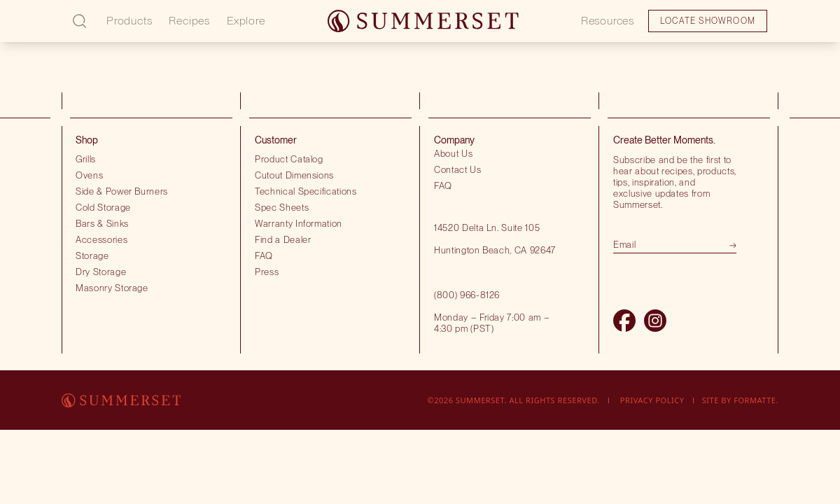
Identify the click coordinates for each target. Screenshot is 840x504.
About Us (453, 153)
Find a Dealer (283, 239)
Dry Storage (101, 272)
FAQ (264, 255)
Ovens (89, 175)
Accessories (101, 239)
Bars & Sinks (102, 223)
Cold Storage (103, 207)
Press (267, 272)
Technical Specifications (306, 191)
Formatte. (756, 400)
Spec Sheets (282, 207)
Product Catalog (289, 159)
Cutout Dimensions (294, 175)
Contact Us (458, 169)
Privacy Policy (652, 400)
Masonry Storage (112, 288)
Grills (86, 159)
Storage (92, 255)
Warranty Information (299, 223)
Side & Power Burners (122, 191)
